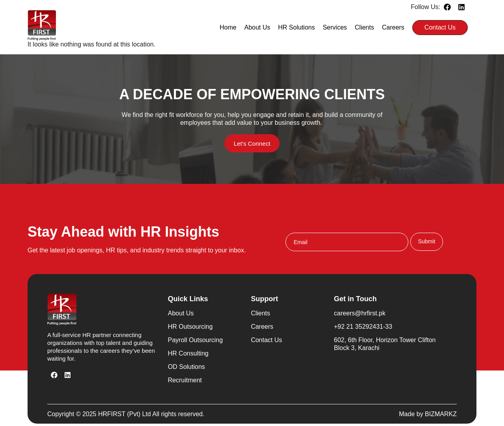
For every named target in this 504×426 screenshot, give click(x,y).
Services (335, 27)
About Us (258, 27)
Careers (393, 27)
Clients (364, 27)
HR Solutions (296, 27)
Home (228, 27)
